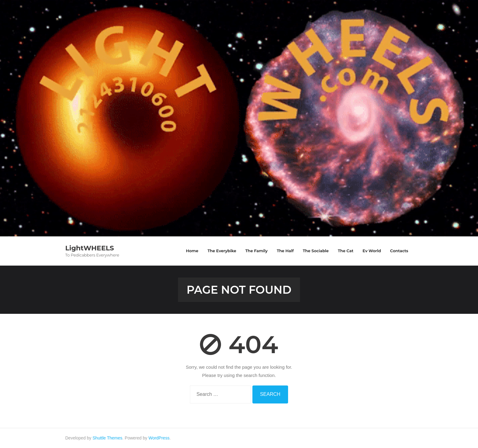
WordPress (159, 438)
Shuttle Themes (108, 438)
